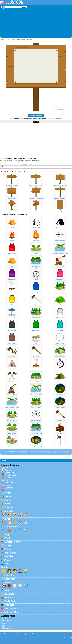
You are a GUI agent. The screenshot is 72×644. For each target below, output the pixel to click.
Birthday (8, 480)
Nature (8, 496)
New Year (9, 483)
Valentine (9, 478)
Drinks (8, 545)
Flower (8, 500)
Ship (7, 564)
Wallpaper (6, 621)
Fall (6, 490)
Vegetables (10, 553)
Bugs (7, 534)
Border (5, 618)
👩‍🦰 (20, 571)
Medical (9, 598)
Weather (9, 507)
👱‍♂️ (26, 571)
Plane (7, 560)
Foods (8, 538)
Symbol (15, 608)
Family (4, 567)
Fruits (8, 549)
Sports (8, 582)
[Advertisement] (36, 23)
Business (9, 594)
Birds (7, 519)
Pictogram (6, 628)
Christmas (9, 470)
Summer (9, 488)
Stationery (10, 579)
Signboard (13, 39)
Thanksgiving (11, 475)
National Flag (11, 612)
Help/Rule (32, 634)
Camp (8, 39)
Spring (8, 485)
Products (9, 605)
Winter (8, 493)
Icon (7, 608)
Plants (8, 504)
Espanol (6, 634)
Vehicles (9, 556)
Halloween (10, 473)
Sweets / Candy (13, 542)
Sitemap (19, 634)
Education (10, 575)
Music (8, 590)
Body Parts (10, 601)
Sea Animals (11, 527)
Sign (4, 626)
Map (3, 623)
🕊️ (26, 522)
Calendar (9, 468)
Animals (9, 511)
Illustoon (2, 39)
